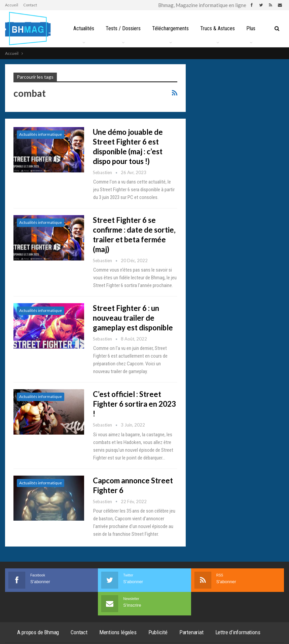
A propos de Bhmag (38, 632)
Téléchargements (170, 28)
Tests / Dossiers (123, 28)
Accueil (12, 5)
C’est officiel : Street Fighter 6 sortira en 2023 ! (134, 404)
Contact (30, 5)
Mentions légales (118, 632)
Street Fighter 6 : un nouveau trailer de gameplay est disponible (133, 318)
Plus (251, 28)
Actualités (84, 28)
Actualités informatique (41, 134)
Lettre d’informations (238, 632)
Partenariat (191, 632)
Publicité (158, 632)
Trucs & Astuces (218, 28)
